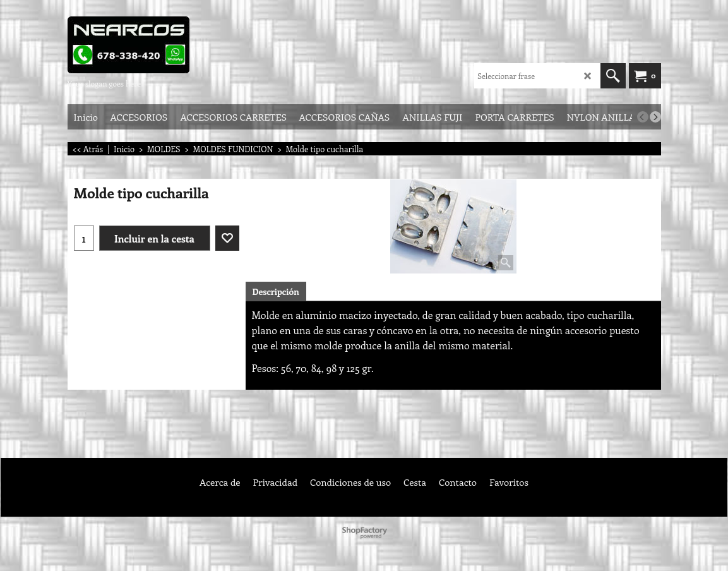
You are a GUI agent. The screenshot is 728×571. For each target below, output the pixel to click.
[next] (655, 117)
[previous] (643, 117)
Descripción (276, 292)
